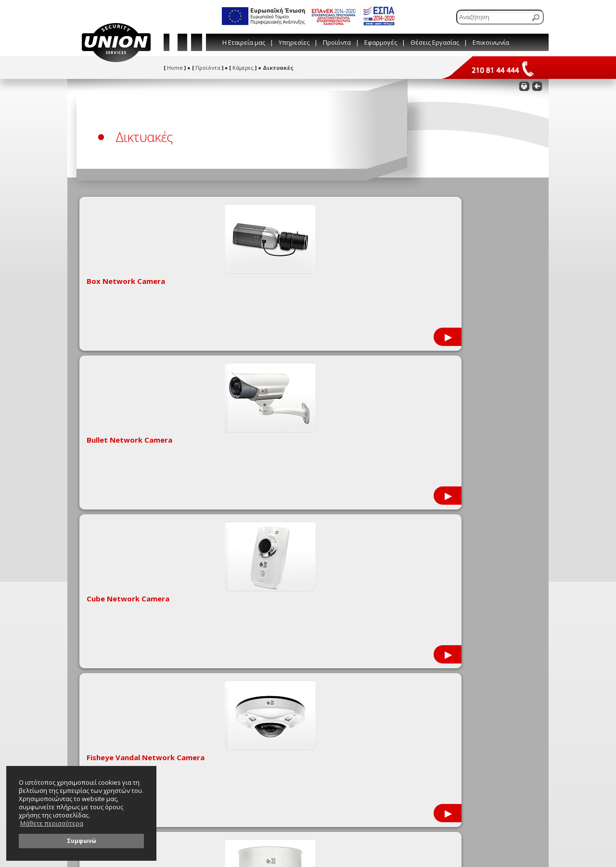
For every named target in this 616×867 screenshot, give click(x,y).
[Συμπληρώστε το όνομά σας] (442, 607)
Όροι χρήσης (212, 574)
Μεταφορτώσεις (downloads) (121, 552)
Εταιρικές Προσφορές (111, 541)
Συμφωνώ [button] (82, 841)
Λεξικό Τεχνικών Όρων (225, 563)
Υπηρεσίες (294, 42)
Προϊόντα (337, 42)
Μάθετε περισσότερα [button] (52, 823)
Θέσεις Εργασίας (435, 42)
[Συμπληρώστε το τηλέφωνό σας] (442, 634)
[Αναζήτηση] (500, 17)
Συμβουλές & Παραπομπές (229, 552)
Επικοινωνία (491, 42)
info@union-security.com (406, 570)
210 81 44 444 (389, 559)
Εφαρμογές (381, 42)
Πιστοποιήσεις (102, 563)
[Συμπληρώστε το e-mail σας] (442, 620)
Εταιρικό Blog (213, 541)
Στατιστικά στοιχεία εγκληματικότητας (134, 574)
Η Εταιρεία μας (244, 42)
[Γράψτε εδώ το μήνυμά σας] (442, 659)
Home (175, 68)
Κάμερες (243, 68)
